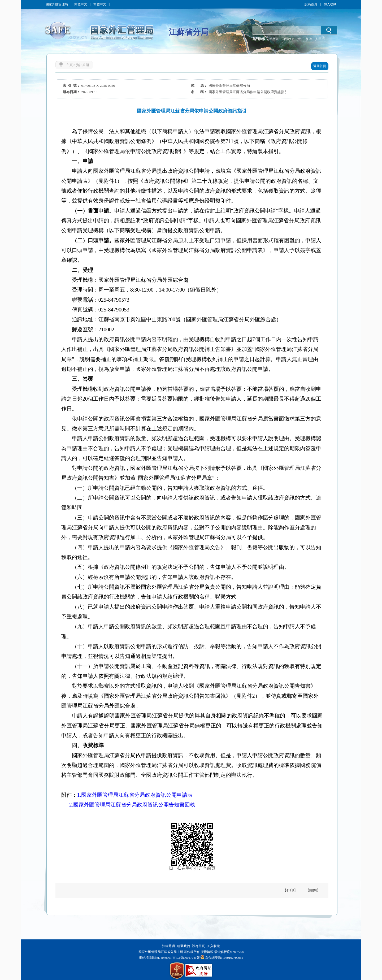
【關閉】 (313, 890)
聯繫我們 (184, 946)
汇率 (309, 39)
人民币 (320, 39)
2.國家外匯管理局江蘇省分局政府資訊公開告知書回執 (132, 805)
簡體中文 (81, 4)
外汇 (300, 39)
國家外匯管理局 (57, 4)
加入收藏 (330, 4)
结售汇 (274, 39)
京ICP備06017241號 (186, 958)
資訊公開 (83, 65)
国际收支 (288, 39)
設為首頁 (311, 4)
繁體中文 (100, 4)
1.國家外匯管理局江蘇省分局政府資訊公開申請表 (135, 795)
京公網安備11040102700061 (224, 958)
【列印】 (290, 890)
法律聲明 (168, 946)
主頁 (70, 65)
